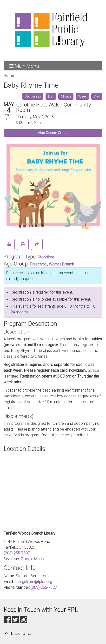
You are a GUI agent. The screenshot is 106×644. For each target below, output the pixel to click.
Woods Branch (61, 264)
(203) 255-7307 (17, 553)
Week (82, 96)
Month (66, 96)
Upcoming (33, 96)
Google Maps (32, 559)
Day (97, 96)
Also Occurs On (53, 133)
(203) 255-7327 (44, 587)
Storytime (46, 257)
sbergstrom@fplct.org (33, 582)
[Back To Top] (53, 634)
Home (9, 76)
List (51, 96)
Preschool (39, 264)
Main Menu (24, 66)
